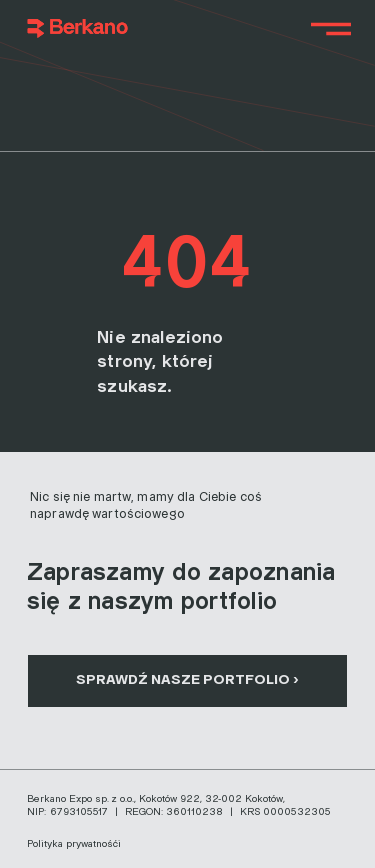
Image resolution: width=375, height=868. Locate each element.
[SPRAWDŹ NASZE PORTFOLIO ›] (187, 681)
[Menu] (331, 29)
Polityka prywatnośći (74, 844)
